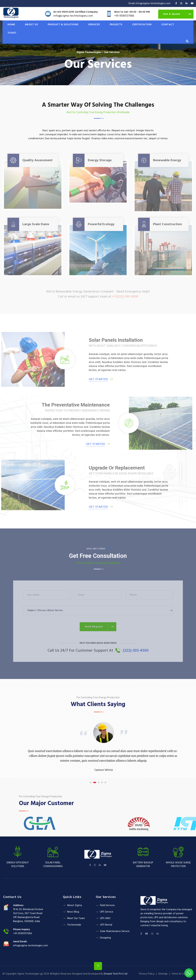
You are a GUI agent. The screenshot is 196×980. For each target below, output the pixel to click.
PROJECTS (116, 25)
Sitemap (163, 974)
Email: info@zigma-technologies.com (149, 3)
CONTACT (168, 25)
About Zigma (74, 905)
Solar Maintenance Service (115, 931)
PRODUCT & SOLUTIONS (63, 25)
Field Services (107, 905)
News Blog (73, 912)
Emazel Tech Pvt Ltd (116, 974)
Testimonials (74, 925)
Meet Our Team (76, 918)
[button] (91, 782)
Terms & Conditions (182, 974)
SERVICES (94, 25)
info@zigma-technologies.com (31, 946)
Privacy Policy (147, 974)
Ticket (12, 33)
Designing (105, 938)
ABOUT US (31, 25)
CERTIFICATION (142, 25)
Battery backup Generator (143, 865)
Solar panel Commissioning (53, 865)
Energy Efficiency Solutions (18, 865)
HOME (11, 25)
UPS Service (107, 912)
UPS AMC (105, 918)
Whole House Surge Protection (178, 865)
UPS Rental (106, 925)
